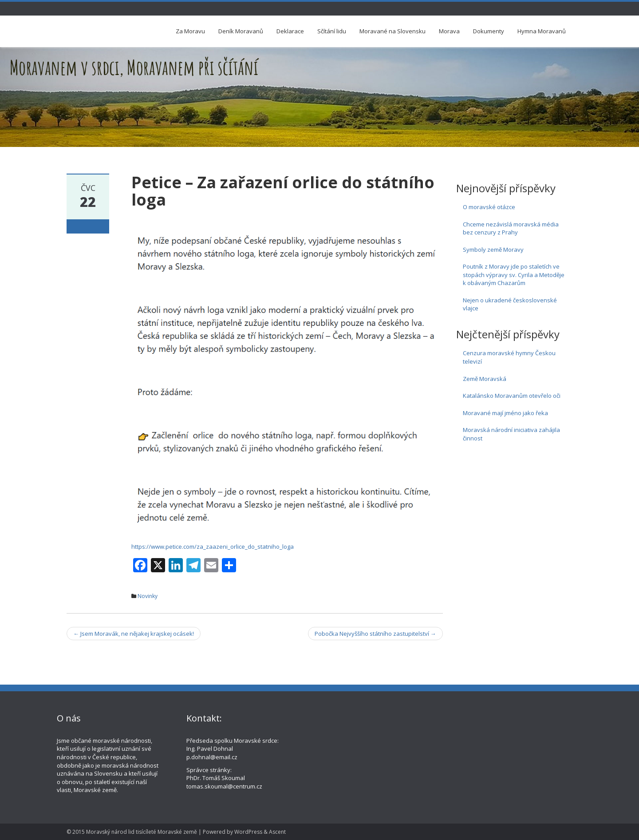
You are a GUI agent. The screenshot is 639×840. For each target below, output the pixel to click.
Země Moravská (485, 379)
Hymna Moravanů (542, 31)
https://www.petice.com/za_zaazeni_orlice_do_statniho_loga (213, 547)
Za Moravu (190, 31)
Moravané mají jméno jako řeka (505, 413)
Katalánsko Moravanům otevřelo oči (512, 396)
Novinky (148, 596)
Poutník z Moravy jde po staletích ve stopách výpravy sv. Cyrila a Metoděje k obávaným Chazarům (514, 275)
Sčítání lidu (332, 31)
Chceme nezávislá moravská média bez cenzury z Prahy (511, 228)
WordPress (248, 832)
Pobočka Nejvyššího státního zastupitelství (375, 634)
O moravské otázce (489, 207)
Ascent (277, 832)
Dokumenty (489, 31)
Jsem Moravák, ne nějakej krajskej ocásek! (134, 634)
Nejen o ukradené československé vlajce (510, 304)
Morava (449, 31)
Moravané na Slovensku (392, 31)
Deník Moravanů (241, 31)
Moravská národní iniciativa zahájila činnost (511, 434)
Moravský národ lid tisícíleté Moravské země (142, 832)
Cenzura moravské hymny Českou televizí (509, 357)
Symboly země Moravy (493, 250)
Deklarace (290, 31)
